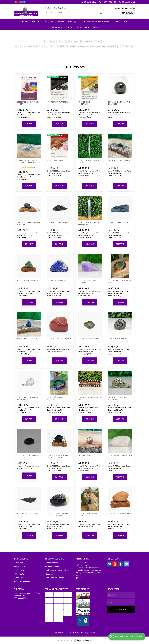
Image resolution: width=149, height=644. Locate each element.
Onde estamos (21, 578)
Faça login (62, 8)
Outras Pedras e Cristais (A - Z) (98, 21)
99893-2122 (109, 2)
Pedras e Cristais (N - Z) (68, 21)
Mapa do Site (20, 574)
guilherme (80, 578)
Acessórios (122, 21)
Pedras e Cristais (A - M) (42, 21)
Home (25, 21)
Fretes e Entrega (52, 566)
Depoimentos (119, 8)
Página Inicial (20, 566)
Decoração (56, 27)
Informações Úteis (54, 559)
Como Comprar (52, 563)
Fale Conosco (20, 570)
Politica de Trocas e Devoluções (58, 570)
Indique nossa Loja (22, 581)
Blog (96, 27)
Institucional (21, 559)
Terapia (69, 27)
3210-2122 (90, 2)
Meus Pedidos (130, 8)
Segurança (50, 574)
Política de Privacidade (55, 578)
